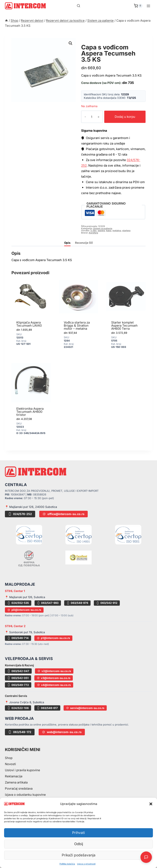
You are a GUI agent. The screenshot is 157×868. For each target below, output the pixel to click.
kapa (109, 231)
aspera (101, 231)
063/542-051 (18, 678)
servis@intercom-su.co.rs (85, 708)
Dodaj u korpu (122, 117)
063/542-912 (107, 603)
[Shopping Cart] (138, 6)
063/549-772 (18, 685)
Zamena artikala (16, 782)
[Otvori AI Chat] (146, 857)
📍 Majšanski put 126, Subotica (25, 597)
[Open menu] (148, 6)
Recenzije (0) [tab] (84, 243)
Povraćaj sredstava (19, 788)
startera (126, 231)
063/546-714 (18, 638)
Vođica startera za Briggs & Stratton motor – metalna (77, 325)
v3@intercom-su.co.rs (54, 678)
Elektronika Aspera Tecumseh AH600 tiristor (30, 412)
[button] (151, 804)
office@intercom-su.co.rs (63, 514)
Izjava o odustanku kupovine (25, 795)
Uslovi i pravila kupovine (22, 770)
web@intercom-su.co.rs (62, 732)
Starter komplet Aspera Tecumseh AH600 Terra (124, 325)
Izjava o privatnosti (86, 864)
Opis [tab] (67, 243)
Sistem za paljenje (101, 43)
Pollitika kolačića (67, 864)
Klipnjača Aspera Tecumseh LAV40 (29, 324)
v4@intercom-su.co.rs (54, 685)
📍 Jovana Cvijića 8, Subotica (25, 702)
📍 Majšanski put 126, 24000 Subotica (31, 507)
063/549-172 (20, 732)
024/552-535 (18, 603)
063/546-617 (47, 708)
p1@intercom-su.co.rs (53, 638)
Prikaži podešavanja (79, 855)
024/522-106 (18, 708)
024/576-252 (20, 514)
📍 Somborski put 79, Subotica (25, 632)
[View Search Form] (78, 6)
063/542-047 (18, 671)
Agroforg (93, 233)
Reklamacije (14, 776)
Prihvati (78, 833)
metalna (117, 231)
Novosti (10, 764)
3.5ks (93, 231)
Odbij (79, 844)
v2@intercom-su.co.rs (54, 671)
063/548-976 (77, 603)
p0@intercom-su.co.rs (24, 610)
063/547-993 (48, 603)
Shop (9, 758)
